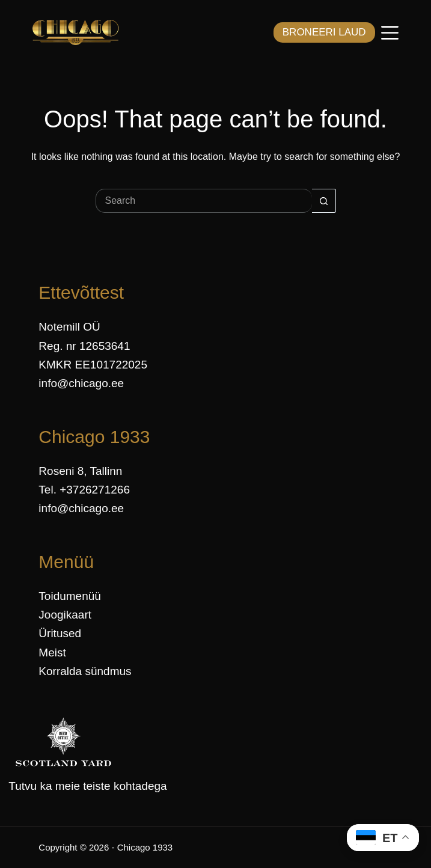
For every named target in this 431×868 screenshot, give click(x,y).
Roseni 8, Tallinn (80, 471)
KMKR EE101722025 (93, 365)
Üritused (60, 633)
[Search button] (324, 201)
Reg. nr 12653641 (84, 346)
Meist (52, 653)
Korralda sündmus (85, 671)
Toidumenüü (70, 596)
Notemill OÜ (69, 327)
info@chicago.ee (81, 383)
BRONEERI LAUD (324, 32)
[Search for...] (204, 201)
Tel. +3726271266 (84, 490)
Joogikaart (65, 615)
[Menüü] (390, 33)
